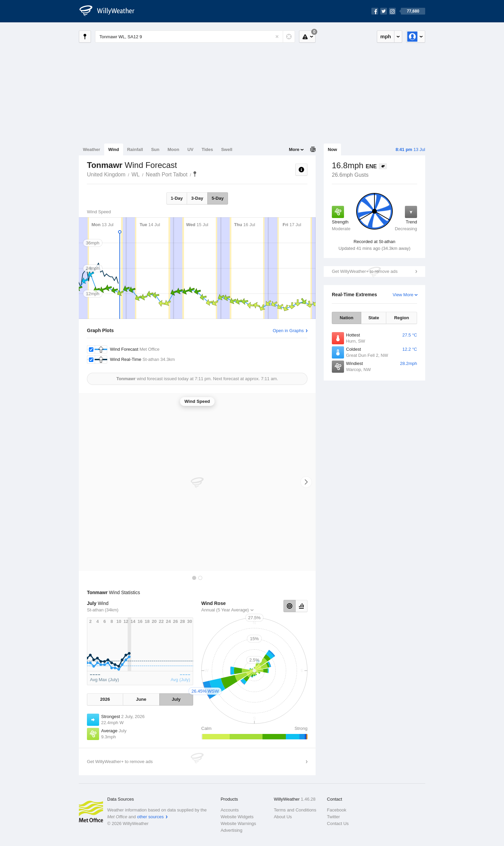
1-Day (177, 198)
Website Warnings (238, 823)
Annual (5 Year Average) (225, 610)
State (374, 318)
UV (190, 149)
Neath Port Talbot (167, 175)
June (141, 699)
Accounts (230, 810)
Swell (227, 149)
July (176, 699)
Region (402, 318)
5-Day (218, 198)
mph (386, 36)
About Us (283, 817)
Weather (91, 149)
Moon (173, 149)
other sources (150, 817)
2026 (105, 699)
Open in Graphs (288, 331)
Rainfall (135, 149)
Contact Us (338, 823)
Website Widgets (237, 817)
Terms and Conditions (295, 810)
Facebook (337, 810)
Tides (207, 149)
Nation (346, 318)
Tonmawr (195, 174)
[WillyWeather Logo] (111, 11)
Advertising (231, 830)
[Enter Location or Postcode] (195, 37)
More (294, 149)
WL (136, 175)
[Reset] (277, 37)
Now (332, 149)
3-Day (197, 198)
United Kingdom (106, 175)
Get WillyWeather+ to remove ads (365, 271)
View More (403, 295)
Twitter (334, 817)
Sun (155, 149)
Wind (114, 149)
